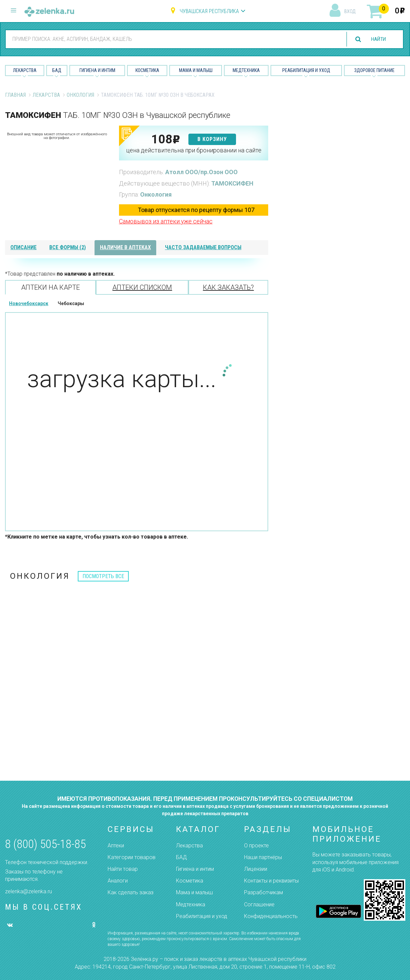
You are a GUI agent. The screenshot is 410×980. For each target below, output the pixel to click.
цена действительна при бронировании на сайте (194, 150)
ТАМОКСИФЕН (232, 183)
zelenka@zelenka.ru (28, 891)
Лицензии (256, 869)
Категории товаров (132, 857)
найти (377, 39)
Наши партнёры (263, 857)
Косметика (147, 70)
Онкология (80, 95)
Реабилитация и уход (306, 70)
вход (350, 11)
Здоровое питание (374, 70)
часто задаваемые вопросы (203, 247)
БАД (57, 70)
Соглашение (259, 904)
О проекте (256, 846)
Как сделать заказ (131, 892)
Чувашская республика (209, 11)
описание (23, 247)
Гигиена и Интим (97, 70)
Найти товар (123, 869)
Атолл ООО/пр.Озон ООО (201, 172)
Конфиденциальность (271, 916)
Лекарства (25, 70)
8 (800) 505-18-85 (45, 844)
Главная (15, 95)
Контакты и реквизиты (271, 881)
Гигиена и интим (195, 869)
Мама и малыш (196, 70)
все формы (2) (68, 247)
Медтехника (246, 70)
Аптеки (116, 846)
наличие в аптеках (125, 247)
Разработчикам (263, 892)
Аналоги (118, 881)
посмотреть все (103, 576)
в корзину (212, 139)
